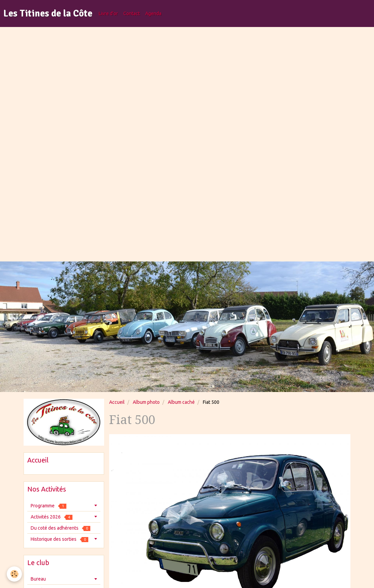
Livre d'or (108, 13)
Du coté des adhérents (60, 528)
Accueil (117, 402)
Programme (49, 506)
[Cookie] (14, 574)
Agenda (153, 13)
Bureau (38, 579)
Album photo (146, 402)
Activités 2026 (52, 517)
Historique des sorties (59, 539)
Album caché (181, 402)
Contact (132, 13)
